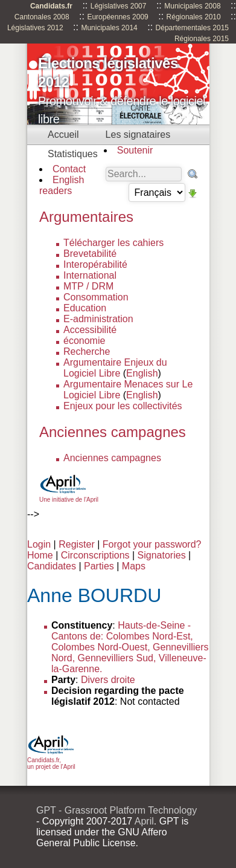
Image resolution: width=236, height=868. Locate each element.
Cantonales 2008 (42, 17)
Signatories (162, 555)
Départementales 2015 (192, 28)
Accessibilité (90, 330)
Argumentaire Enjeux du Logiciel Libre (115, 368)
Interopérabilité (95, 264)
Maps (134, 566)
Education (85, 308)
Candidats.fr (51, 6)
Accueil (63, 134)
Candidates (52, 566)
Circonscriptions (95, 555)
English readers (62, 185)
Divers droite (108, 680)
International (90, 275)
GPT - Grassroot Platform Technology (116, 810)
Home (40, 555)
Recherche (87, 351)
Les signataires (138, 134)
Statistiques (73, 154)
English (142, 373)
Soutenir (135, 150)
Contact (69, 169)
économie (84, 341)
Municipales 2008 (192, 6)
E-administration (98, 319)
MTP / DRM (88, 286)
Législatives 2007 (119, 6)
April (144, 821)
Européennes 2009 (117, 17)
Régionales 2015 (202, 39)
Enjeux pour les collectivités (123, 406)
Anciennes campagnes (112, 458)
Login (39, 544)
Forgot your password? (152, 544)
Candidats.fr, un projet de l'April (51, 760)
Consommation (96, 297)
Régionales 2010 (194, 17)
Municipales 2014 (109, 28)
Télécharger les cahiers (113, 243)
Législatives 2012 (35, 28)
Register (77, 544)
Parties (99, 566)
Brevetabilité (90, 254)
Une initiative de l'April (69, 496)
